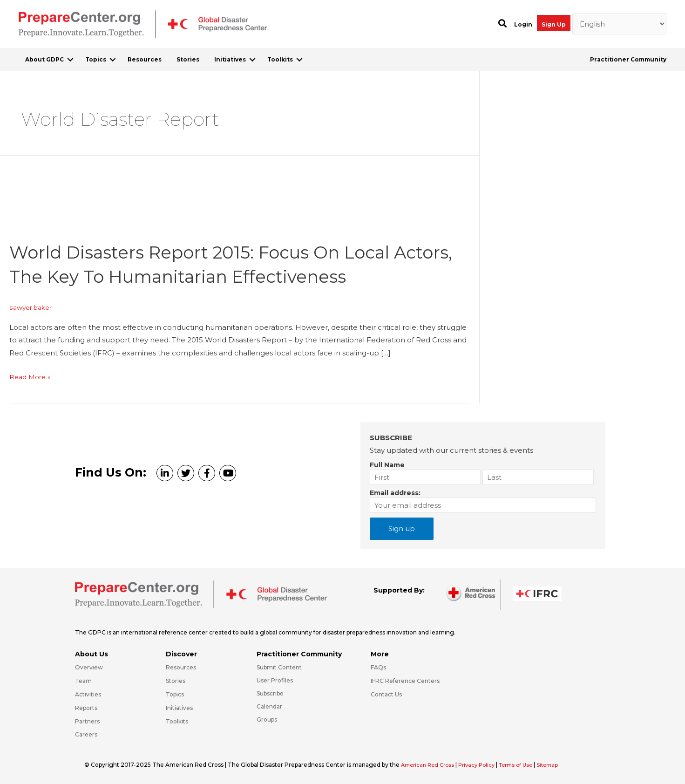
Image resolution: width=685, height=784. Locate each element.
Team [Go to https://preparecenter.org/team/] (83, 681)
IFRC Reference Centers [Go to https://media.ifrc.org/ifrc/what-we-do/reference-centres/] (405, 681)
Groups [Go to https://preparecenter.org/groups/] (267, 719)
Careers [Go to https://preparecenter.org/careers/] (86, 734)
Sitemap (561, 765)
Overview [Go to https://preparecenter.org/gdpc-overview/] (89, 667)
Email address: (395, 493)
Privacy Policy (484, 765)
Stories (188, 59)
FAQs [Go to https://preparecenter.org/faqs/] (378, 667)
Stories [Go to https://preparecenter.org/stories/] (176, 681)
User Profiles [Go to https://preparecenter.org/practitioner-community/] (275, 680)
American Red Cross (431, 765)
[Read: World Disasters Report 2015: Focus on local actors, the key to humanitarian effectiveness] (79, 223)
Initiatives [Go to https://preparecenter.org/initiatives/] (179, 708)
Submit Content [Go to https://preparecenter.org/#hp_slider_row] (279, 667)
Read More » (32, 377)
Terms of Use (526, 765)
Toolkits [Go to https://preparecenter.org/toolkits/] (177, 721)
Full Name (387, 465)
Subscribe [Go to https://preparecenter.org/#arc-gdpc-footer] (270, 693)
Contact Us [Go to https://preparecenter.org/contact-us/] (386, 694)
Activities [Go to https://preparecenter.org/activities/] (88, 694)
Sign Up (554, 24)
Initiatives (230, 59)
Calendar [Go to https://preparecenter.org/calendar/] (269, 706)
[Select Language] (620, 24)
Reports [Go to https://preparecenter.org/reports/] (86, 708)
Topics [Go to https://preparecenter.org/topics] (175, 694)
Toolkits (280, 59)
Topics (96, 59)
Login (523, 24)
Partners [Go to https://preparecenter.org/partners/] (87, 721)
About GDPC (44, 59)
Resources (145, 59)
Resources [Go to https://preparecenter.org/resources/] (181, 667)
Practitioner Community (628, 59)
